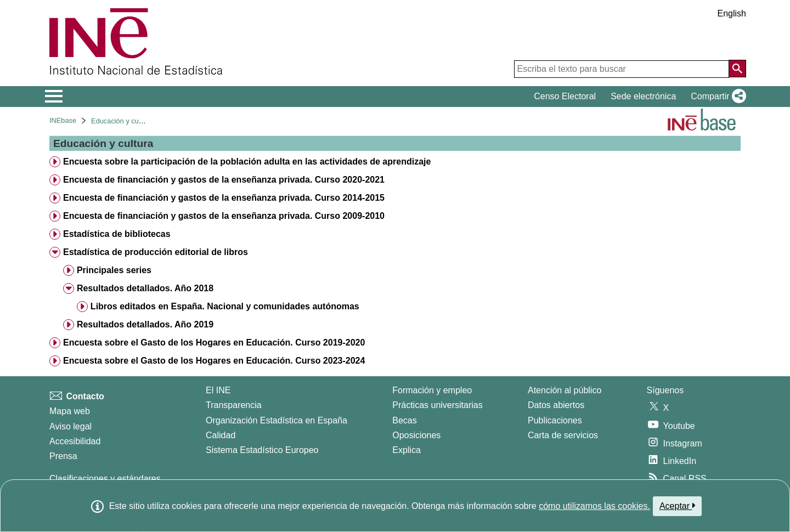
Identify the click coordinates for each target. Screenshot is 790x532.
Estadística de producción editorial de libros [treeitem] (156, 252)
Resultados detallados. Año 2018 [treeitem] (145, 288)
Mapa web (70, 411)
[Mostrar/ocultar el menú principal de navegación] (54, 97)
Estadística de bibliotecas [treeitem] (117, 234)
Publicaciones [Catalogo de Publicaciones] (555, 420)
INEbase (63, 120)
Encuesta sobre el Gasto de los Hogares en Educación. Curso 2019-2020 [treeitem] (214, 343)
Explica (407, 450)
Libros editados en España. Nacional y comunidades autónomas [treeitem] (225, 306)
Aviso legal (70, 426)
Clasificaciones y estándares (105, 479)
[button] (716, 97)
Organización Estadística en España (276, 420)
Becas (404, 420)
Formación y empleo (432, 390)
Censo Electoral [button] (565, 96)
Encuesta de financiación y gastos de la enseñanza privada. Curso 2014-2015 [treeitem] (224, 198)
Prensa (63, 456)
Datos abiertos (556, 405)
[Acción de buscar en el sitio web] (737, 69)
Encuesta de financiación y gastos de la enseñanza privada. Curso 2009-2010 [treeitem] (224, 216)
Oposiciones (416, 435)
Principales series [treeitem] (114, 270)
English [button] (732, 13)
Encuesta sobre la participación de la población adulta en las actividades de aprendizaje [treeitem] (247, 162)
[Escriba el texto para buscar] (622, 69)
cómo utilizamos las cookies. (594, 506)
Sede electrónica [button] (643, 96)
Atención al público (565, 390)
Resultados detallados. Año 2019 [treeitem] (145, 324)
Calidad (221, 435)
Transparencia (234, 405)
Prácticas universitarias (438, 405)
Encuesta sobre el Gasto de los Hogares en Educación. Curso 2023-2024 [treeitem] (214, 361)
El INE (218, 390)
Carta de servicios (563, 435)
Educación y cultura (122, 121)
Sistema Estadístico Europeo (262, 450)
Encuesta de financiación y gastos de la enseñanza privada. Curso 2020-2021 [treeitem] (224, 180)
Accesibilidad (75, 441)
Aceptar (677, 506)
